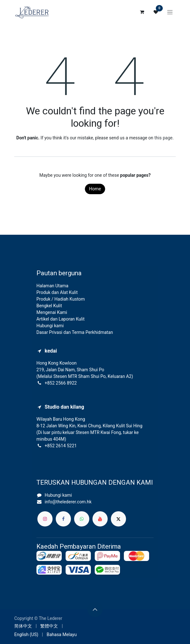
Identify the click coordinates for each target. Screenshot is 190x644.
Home (95, 189)
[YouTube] (100, 519)
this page (164, 138)
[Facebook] (63, 519)
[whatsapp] (82, 519)
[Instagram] (45, 519)
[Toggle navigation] (170, 12)
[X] (118, 519)
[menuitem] (23, 626)
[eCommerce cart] (142, 12)
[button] (95, 609)
